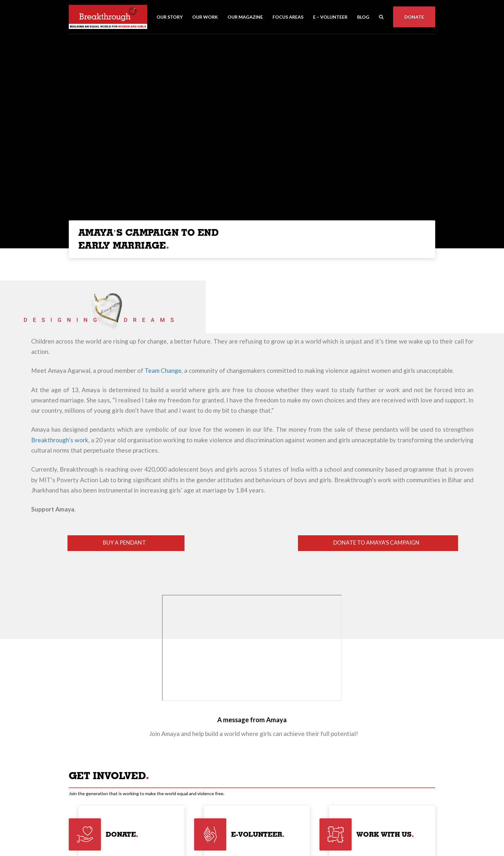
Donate (414, 17)
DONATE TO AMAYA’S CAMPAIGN (376, 543)
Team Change (163, 370)
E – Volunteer (330, 17)
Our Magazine (245, 17)
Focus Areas (288, 17)
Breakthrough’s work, (60, 440)
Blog (363, 17)
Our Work (205, 17)
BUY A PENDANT (124, 543)
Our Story (170, 17)
